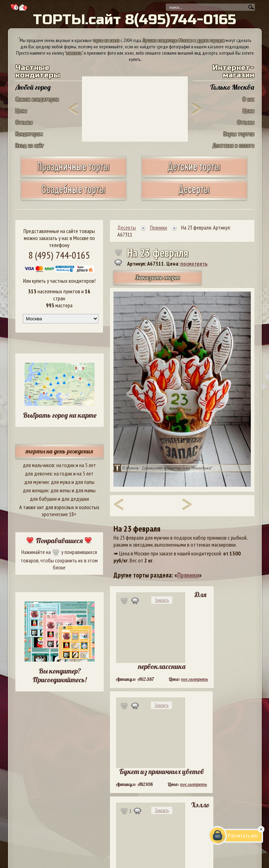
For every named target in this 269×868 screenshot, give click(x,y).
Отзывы (24, 122)
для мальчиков (39, 465)
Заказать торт (158, 277)
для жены (61, 490)
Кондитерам (29, 134)
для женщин (36, 490)
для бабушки (43, 499)
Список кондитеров (37, 99)
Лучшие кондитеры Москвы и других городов (184, 40)
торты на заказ (106, 40)
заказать (74, 53)
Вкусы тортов (239, 134)
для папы (85, 482)
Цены (21, 111)
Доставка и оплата (233, 145)
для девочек (38, 473)
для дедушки (75, 499)
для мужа (61, 482)
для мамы (85, 490)
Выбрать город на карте (60, 415)
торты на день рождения (59, 451)
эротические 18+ (59, 514)
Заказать (162, 600)
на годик (65, 465)
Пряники (188, 575)
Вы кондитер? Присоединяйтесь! (60, 675)
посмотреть (194, 264)
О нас (248, 99)
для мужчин (36, 482)
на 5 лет (88, 465)
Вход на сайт (30, 145)
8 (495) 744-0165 (59, 255)
